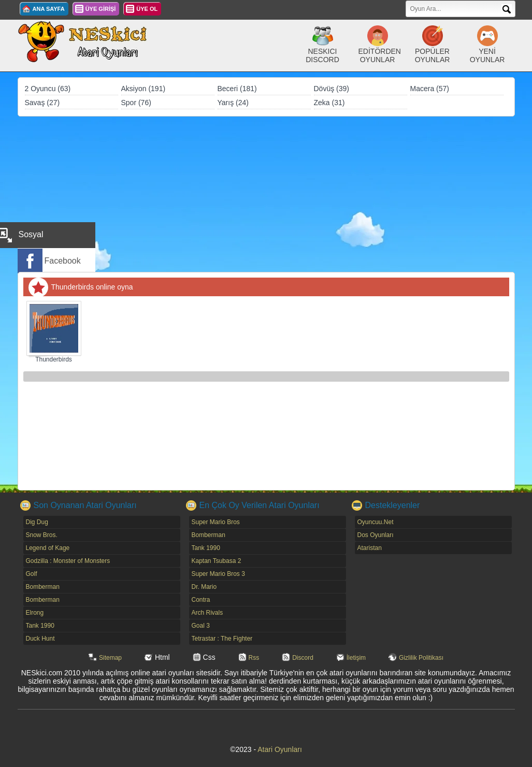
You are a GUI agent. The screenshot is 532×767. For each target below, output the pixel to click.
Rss (254, 658)
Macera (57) (430, 89)
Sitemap (110, 658)
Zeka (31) (329, 103)
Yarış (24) (233, 103)
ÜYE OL (147, 9)
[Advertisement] (266, 194)
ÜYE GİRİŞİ (101, 9)
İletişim (356, 658)
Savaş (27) (42, 103)
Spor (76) (136, 103)
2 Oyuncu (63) (48, 89)
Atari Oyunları (280, 749)
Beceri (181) (237, 89)
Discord (303, 658)
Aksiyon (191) (143, 89)
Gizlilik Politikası (421, 658)
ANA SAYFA (49, 9)
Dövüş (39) (332, 89)
